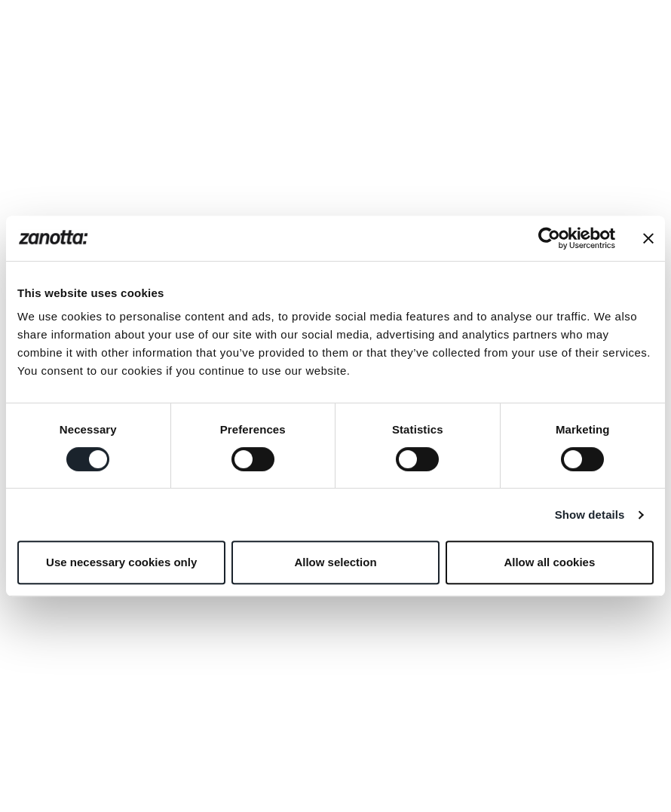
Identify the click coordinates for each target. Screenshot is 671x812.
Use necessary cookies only (121, 562)
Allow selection (335, 562)
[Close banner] (648, 238)
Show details (590, 515)
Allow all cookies (549, 562)
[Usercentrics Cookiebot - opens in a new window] (549, 238)
